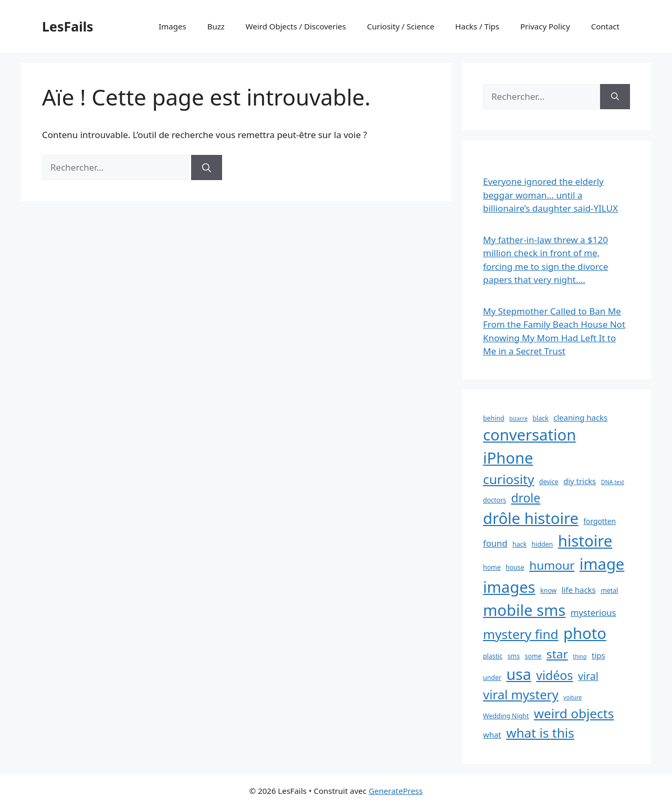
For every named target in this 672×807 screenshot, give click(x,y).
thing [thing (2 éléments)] (580, 656)
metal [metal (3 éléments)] (609, 590)
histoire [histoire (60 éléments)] (585, 541)
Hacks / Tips (477, 26)
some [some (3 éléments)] (533, 656)
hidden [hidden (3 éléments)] (543, 544)
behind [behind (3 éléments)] (494, 418)
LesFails (68, 26)
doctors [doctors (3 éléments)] (495, 500)
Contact (605, 26)
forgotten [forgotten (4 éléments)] (600, 521)
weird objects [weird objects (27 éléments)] (574, 713)
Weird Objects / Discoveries (296, 26)
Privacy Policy (545, 26)
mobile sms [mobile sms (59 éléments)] (524, 610)
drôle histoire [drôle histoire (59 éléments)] (531, 518)
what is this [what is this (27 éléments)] (540, 733)
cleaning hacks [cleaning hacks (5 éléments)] (580, 417)
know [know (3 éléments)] (548, 590)
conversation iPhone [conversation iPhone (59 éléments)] (529, 446)
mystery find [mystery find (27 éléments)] (521, 634)
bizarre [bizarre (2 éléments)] (518, 418)
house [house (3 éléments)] (515, 567)
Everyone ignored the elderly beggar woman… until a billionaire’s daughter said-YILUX (550, 195)
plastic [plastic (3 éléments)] (493, 656)
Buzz (216, 26)
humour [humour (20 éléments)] (552, 565)
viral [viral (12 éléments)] (588, 676)
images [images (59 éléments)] (509, 587)
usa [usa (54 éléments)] (518, 674)
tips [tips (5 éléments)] (598, 655)
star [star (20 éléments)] (557, 654)
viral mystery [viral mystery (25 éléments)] (521, 694)
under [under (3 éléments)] (492, 678)
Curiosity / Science (401, 26)
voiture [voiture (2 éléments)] (573, 697)
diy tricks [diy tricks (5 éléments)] (580, 481)
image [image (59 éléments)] (602, 564)
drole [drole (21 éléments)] (526, 498)
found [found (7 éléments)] (495, 543)
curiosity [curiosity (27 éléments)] (508, 479)
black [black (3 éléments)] (540, 418)
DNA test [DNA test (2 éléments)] (613, 482)
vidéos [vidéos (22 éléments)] (554, 675)
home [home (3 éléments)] (492, 567)
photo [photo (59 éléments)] (585, 633)
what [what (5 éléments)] (492, 735)
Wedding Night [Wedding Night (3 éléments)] (506, 716)
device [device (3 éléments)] (549, 482)
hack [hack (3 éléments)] (519, 544)
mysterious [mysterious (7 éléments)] (594, 612)
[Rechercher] (207, 167)
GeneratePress (396, 791)
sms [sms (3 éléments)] (514, 656)
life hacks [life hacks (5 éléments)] (579, 590)
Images (172, 26)
